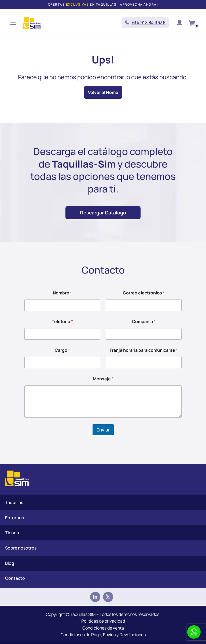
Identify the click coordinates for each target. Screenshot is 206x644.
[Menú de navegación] (13, 23)
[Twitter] (108, 597)
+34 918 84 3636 (149, 22)
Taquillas (14, 502)
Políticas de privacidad (103, 621)
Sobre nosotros (21, 548)
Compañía (144, 322)
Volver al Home (103, 92)
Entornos (14, 518)
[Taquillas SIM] (32, 23)
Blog (10, 563)
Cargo (62, 350)
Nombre (62, 293)
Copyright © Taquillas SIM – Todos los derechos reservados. (103, 614)
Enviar (103, 430)
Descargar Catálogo (103, 213)
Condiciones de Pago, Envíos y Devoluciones (103, 635)
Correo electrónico (144, 293)
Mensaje (103, 379)
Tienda (12, 533)
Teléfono (62, 322)
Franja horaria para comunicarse (144, 350)
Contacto (15, 578)
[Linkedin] (95, 597)
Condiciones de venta (103, 628)
